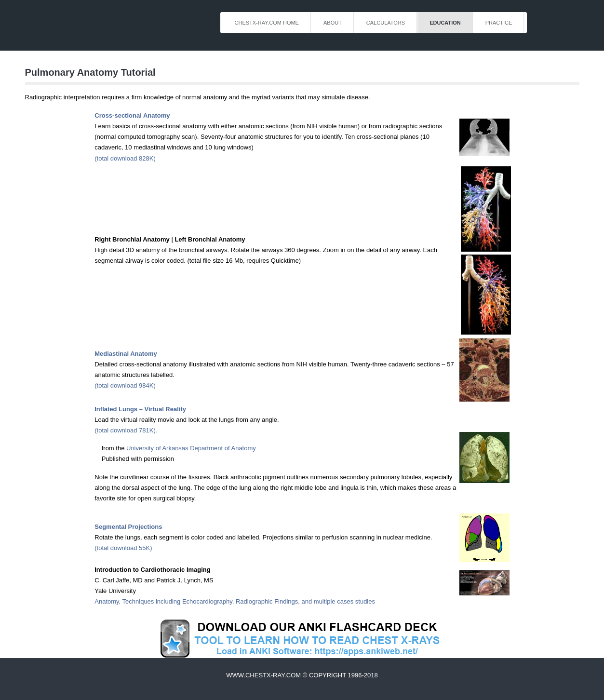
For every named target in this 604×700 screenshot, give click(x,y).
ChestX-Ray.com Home (267, 23)
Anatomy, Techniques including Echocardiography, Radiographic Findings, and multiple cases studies (235, 601)
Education (445, 23)
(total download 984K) (125, 385)
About (333, 23)
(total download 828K (124, 158)
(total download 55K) (123, 548)
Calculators (386, 23)
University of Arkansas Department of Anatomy (191, 448)
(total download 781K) (125, 430)
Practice (499, 23)
